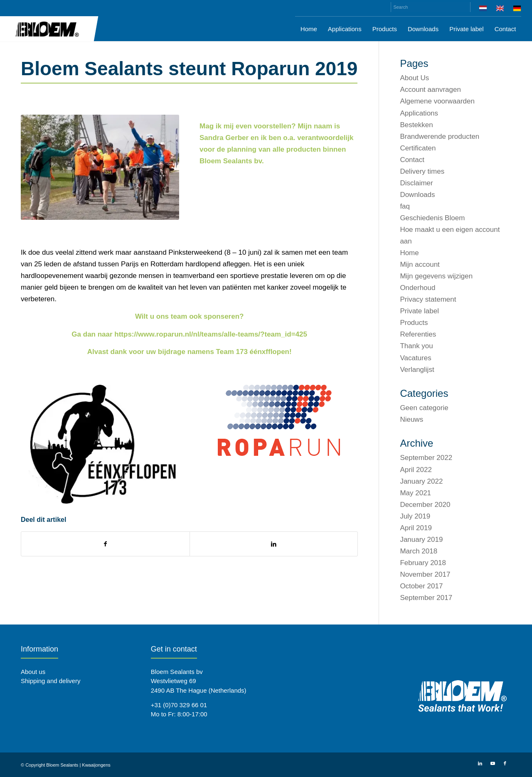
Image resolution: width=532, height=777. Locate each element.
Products (414, 323)
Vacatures (415, 358)
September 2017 (426, 598)
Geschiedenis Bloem (432, 218)
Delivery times (422, 171)
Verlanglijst (417, 370)
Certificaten (418, 148)
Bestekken (416, 125)
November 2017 (425, 574)
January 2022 (421, 481)
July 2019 (415, 516)
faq (405, 206)
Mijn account (420, 264)
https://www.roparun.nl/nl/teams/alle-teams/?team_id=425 (211, 334)
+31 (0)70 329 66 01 (179, 705)
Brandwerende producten (440, 136)
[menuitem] (483, 10)
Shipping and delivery (50, 681)
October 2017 (421, 586)
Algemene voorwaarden (437, 101)
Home (409, 253)
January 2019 (421, 540)
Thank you (416, 346)
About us (33, 672)
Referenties (418, 334)
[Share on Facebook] (105, 544)
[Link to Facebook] (505, 763)
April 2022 (416, 470)
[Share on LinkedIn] (274, 544)
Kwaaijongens (96, 765)
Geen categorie (424, 408)
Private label (419, 311)
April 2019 (416, 528)
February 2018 (423, 563)
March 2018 (419, 551)
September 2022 (426, 458)
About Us (414, 78)
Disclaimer (416, 183)
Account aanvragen (430, 90)
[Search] (431, 7)
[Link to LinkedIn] (480, 763)
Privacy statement (428, 299)
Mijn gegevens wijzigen (436, 276)
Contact (412, 160)
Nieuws (411, 419)
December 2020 (425, 505)
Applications (419, 113)
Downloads (417, 195)
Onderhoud (417, 288)
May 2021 (415, 493)
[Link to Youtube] (493, 763)
